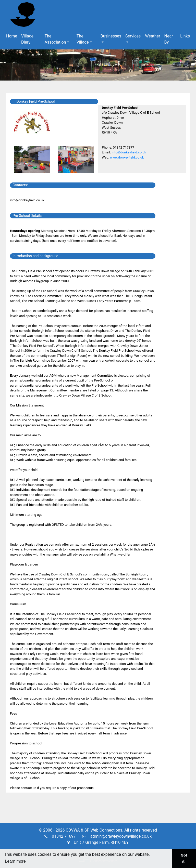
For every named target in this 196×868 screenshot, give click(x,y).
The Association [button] (55, 39)
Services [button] (133, 36)
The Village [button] (83, 39)
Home (12, 36)
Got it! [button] (184, 858)
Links (185, 36)
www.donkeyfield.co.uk (127, 157)
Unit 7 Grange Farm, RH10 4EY (98, 842)
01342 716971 (61, 836)
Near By (169, 39)
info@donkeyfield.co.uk (129, 152)
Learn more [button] (15, 861)
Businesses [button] (111, 36)
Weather (152, 36)
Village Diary (27, 39)
